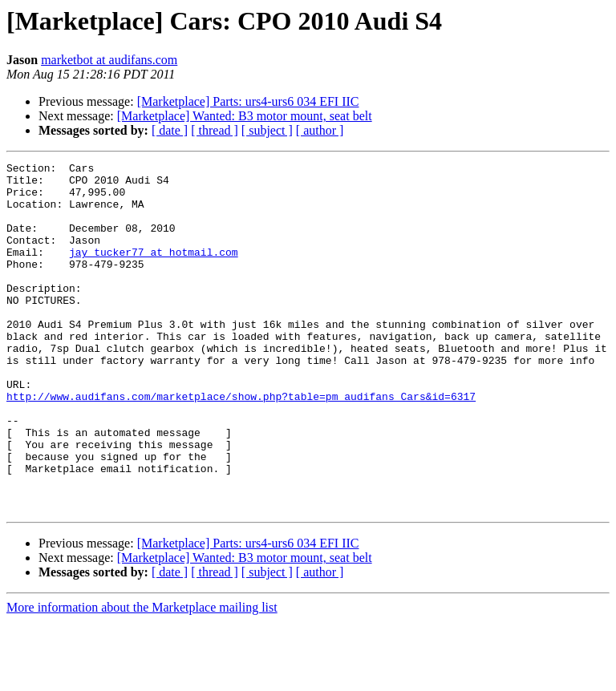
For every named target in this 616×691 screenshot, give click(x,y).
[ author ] (320, 130)
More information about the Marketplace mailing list (142, 677)
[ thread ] (215, 130)
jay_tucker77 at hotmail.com (154, 271)
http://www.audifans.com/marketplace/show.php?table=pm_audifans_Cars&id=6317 (241, 444)
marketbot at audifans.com (109, 60)
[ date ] (170, 130)
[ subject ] (267, 130)
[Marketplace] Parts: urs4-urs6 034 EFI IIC (248, 101)
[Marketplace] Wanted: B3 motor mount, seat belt (245, 116)
